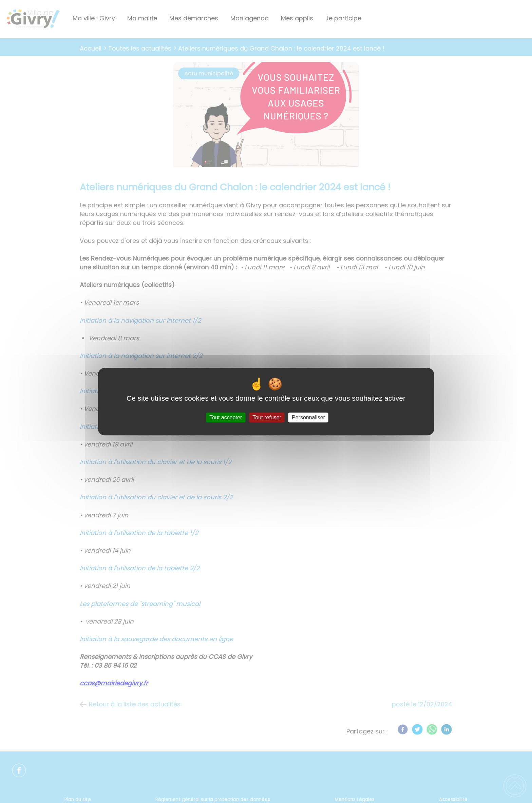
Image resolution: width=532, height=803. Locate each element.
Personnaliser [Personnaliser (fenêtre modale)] (308, 417)
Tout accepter (226, 417)
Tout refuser (267, 417)
